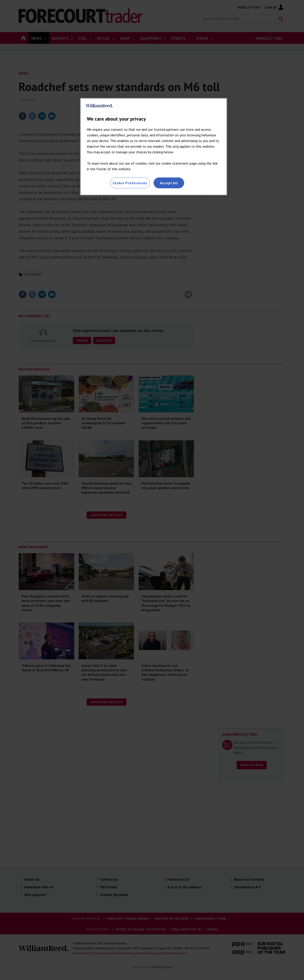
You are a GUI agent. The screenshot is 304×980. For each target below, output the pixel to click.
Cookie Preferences (130, 183)
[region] (154, 147)
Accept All (169, 183)
